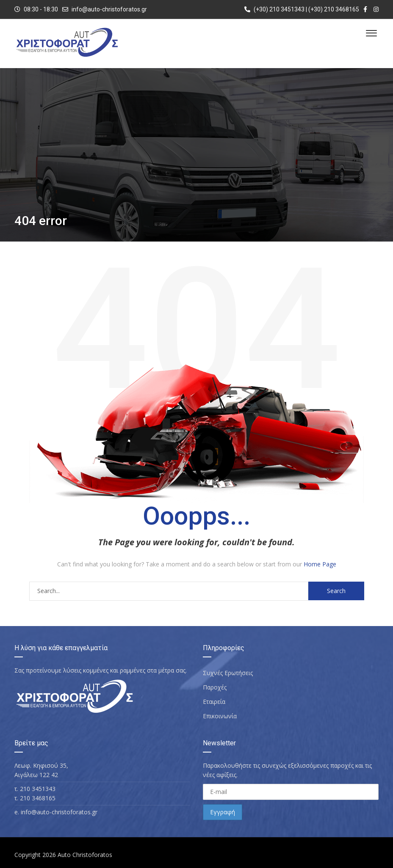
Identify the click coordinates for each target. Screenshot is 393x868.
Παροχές (215, 687)
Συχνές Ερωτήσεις (228, 673)
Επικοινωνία (220, 716)
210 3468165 (38, 798)
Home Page (320, 564)
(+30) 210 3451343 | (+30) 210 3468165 (302, 9)
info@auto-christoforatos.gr (109, 9)
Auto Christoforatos (85, 855)
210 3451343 (38, 789)
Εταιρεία (214, 702)
